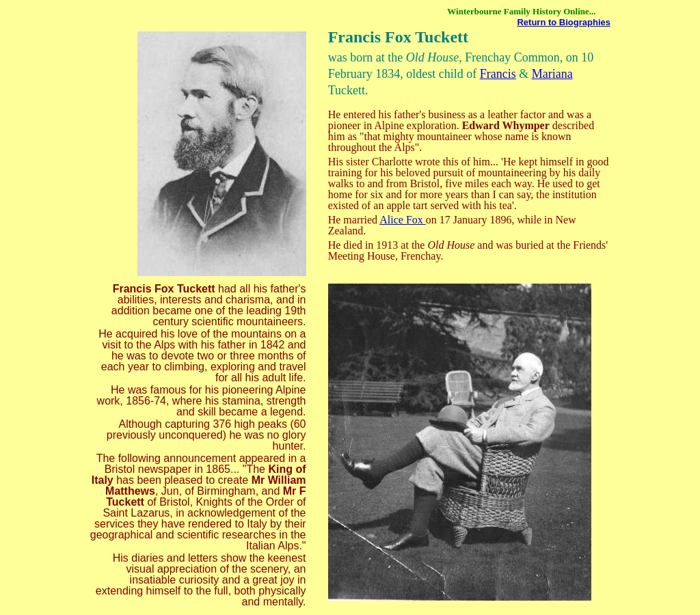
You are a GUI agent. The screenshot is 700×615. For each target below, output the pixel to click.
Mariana (552, 74)
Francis (498, 74)
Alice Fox (403, 220)
